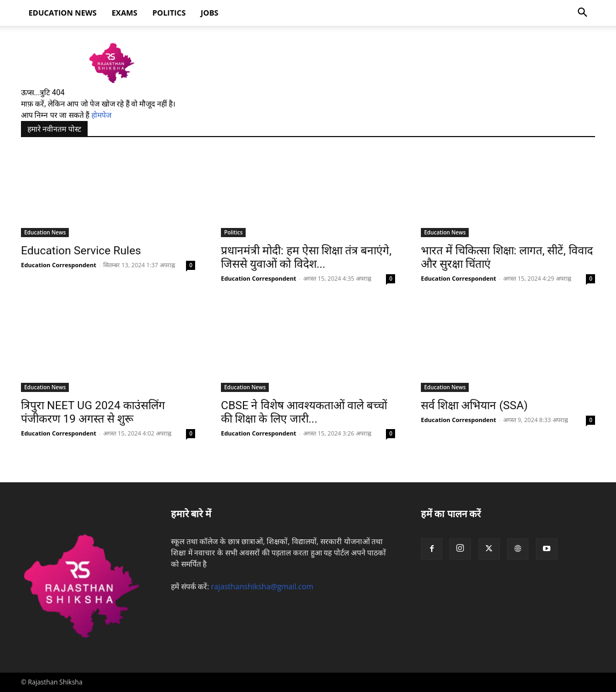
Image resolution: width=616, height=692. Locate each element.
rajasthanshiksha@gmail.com (262, 586)
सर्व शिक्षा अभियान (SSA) (474, 405)
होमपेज (101, 115)
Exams (125, 13)
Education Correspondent (59, 265)
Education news (63, 13)
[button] (582, 14)
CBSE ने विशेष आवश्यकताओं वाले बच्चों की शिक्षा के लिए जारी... (304, 412)
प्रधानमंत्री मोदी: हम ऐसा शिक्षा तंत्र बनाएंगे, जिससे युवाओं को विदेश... (306, 257)
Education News (45, 232)
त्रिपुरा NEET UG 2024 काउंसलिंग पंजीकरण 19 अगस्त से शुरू (93, 412)
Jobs (209, 13)
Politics (169, 13)
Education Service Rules (81, 251)
